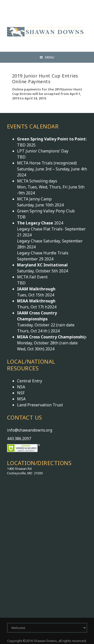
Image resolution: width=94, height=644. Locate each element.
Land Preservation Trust (40, 405)
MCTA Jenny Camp (34, 199)
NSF (21, 393)
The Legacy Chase (36, 223)
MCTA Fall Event (32, 277)
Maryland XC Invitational (42, 265)
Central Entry (30, 381)
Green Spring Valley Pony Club (46, 211)
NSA (21, 387)
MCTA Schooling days (37, 181)
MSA (21, 399)
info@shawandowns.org (30, 430)
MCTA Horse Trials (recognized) (47, 163)
